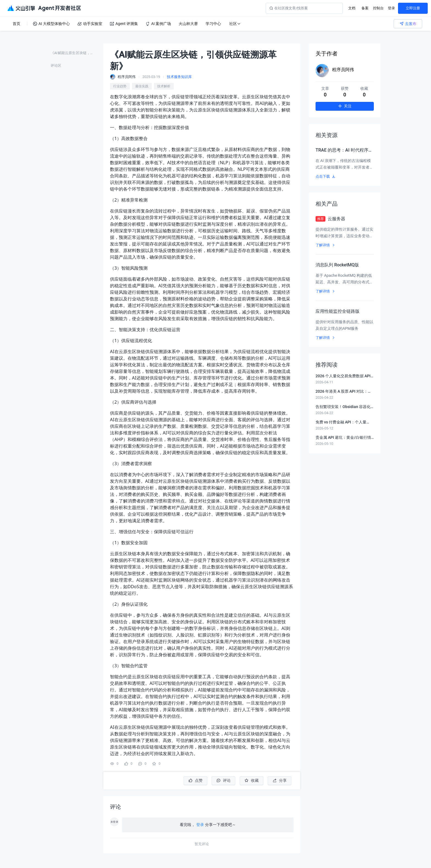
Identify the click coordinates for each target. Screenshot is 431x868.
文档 (352, 8)
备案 (365, 8)
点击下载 (325, 176)
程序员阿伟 (343, 70)
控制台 (378, 8)
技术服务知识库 (179, 77)
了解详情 (325, 245)
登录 (391, 8)
